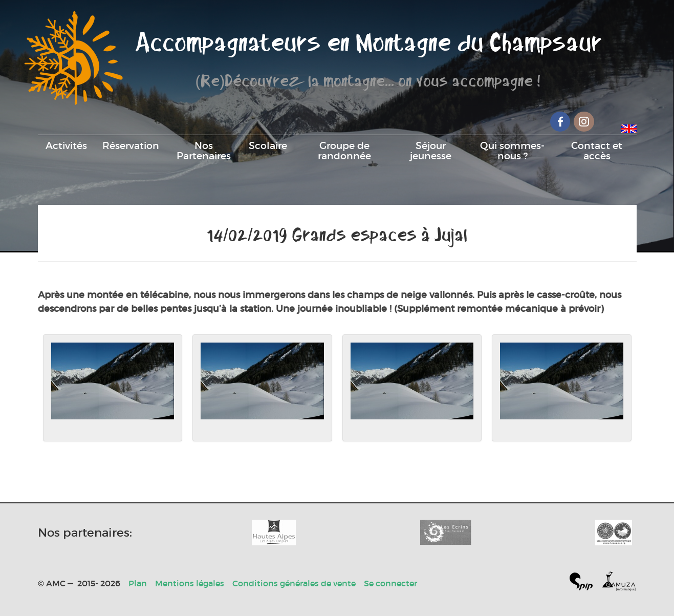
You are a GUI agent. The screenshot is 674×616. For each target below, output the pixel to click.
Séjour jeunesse (431, 151)
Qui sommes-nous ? (512, 151)
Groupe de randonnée (344, 151)
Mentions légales (190, 583)
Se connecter (390, 583)
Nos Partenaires (204, 151)
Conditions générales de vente (294, 583)
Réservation (131, 145)
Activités (66, 145)
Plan (138, 583)
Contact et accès (597, 151)
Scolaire (268, 145)
